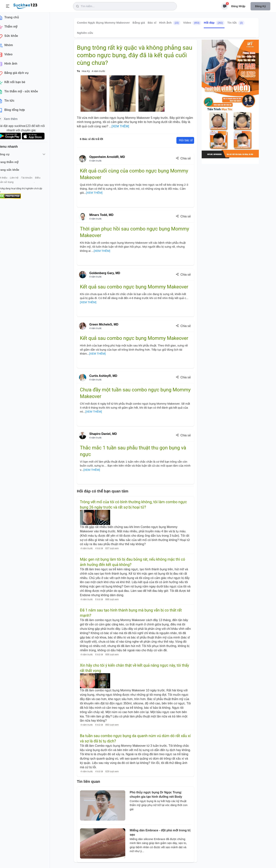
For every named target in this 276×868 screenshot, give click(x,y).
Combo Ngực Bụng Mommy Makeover (103, 23)
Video (192, 23)
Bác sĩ (152, 23)
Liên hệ (21, 179)
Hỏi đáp (214, 23)
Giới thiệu (9, 179)
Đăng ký (260, 6)
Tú (78, 71)
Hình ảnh (170, 23)
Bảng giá (139, 23)
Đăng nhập (238, 6)
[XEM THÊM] (120, 126)
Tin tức (236, 23)
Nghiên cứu (85, 33)
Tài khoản (33, 179)
